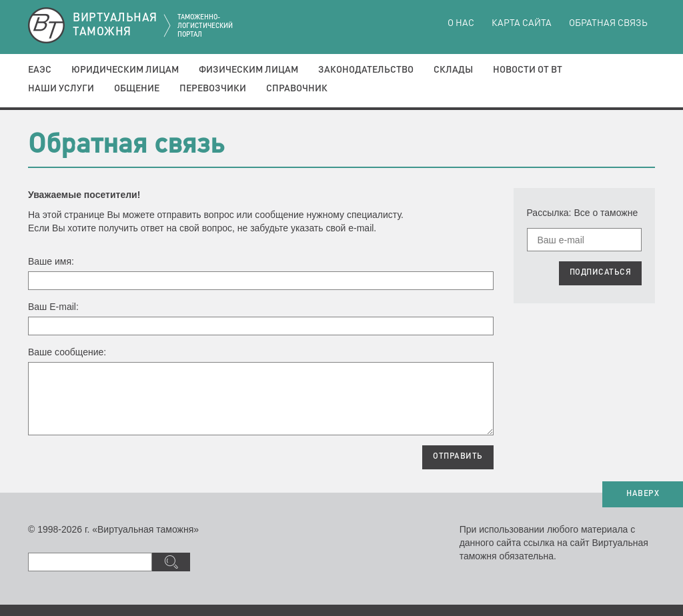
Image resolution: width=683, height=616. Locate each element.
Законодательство (366, 70)
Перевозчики (213, 89)
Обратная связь (608, 23)
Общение (137, 89)
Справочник (297, 89)
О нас (461, 23)
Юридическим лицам (125, 70)
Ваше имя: (51, 261)
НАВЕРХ (643, 494)
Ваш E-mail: (53, 307)
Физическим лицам (248, 70)
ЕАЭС (40, 70)
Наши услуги (61, 89)
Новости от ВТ (528, 70)
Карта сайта (522, 23)
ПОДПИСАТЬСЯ (601, 273)
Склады (453, 70)
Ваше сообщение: (67, 352)
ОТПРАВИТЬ (458, 457)
